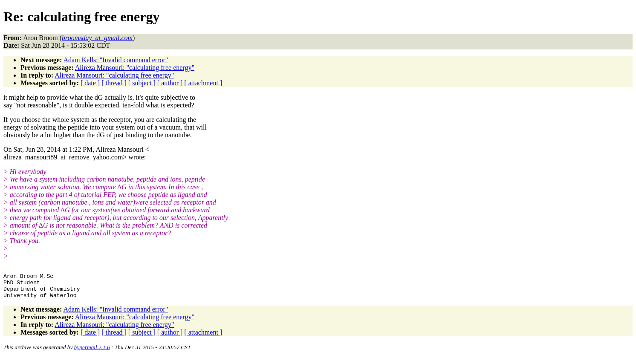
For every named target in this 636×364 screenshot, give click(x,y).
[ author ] (170, 83)
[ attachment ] (203, 83)
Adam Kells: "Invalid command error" (116, 60)
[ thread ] (114, 83)
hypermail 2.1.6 (92, 354)
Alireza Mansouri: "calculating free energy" (135, 68)
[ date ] (90, 83)
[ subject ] (142, 83)
